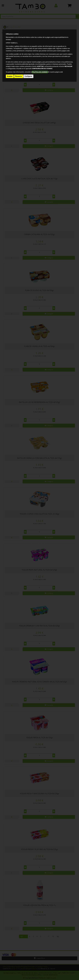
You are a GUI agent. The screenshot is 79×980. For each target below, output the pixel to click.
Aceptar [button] (10, 76)
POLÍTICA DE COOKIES (40, 72)
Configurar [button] (28, 76)
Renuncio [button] (19, 76)
